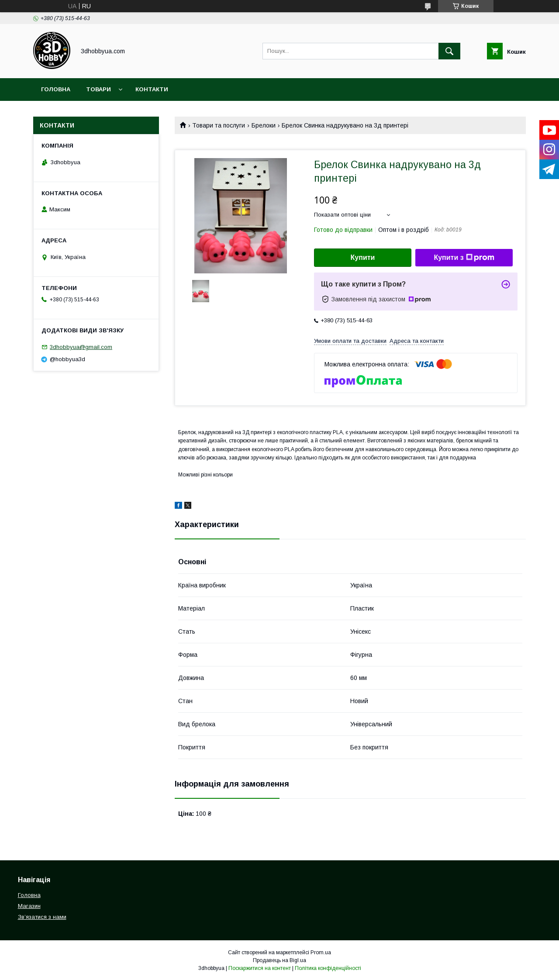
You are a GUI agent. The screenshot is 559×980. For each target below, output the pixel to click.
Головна (56, 89)
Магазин (29, 906)
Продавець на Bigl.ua (279, 960)
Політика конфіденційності (328, 968)
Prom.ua (321, 952)
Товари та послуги (219, 125)
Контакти (152, 89)
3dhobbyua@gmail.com (81, 347)
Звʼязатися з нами (42, 917)
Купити (363, 257)
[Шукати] (449, 51)
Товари (98, 89)
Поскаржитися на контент (260, 968)
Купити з (464, 258)
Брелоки (264, 125)
